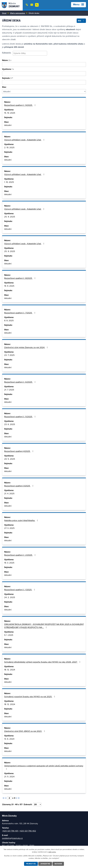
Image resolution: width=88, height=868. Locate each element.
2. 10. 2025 (9, 147)
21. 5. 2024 (9, 777)
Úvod (4, 13)
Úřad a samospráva (17, 13)
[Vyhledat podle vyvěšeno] (44, 74)
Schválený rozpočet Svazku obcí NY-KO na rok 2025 (30, 697)
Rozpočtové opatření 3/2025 (19, 486)
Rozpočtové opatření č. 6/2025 (20, 382)
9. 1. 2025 (9, 635)
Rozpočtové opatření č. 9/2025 (20, 105)
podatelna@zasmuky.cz (12, 838)
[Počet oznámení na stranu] (37, 804)
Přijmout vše (31, 864)
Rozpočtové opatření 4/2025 (19, 451)
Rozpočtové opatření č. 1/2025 (20, 590)
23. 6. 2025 (10, 424)
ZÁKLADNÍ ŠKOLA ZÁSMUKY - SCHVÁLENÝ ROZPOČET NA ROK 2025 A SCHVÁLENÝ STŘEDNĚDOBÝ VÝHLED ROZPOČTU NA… (44, 626)
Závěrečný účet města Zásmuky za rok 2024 (26, 347)
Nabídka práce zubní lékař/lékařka (22, 520)
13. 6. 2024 (9, 739)
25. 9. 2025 (10, 217)
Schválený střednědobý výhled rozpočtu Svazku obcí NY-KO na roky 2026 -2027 (43, 662)
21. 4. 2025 (9, 493)
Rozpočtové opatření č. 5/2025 (20, 417)
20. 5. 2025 (10, 459)
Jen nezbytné (45, 864)
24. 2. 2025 (10, 597)
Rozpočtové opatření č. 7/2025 (20, 313)
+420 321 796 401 (10, 831)
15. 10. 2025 (10, 113)
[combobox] (30, 53)
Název (6, 60)
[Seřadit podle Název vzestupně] (11, 60)
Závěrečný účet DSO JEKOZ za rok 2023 (25, 731)
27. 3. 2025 (9, 528)
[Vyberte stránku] (9, 798)
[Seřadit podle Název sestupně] (11, 61)
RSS (81, 21)
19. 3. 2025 (9, 563)
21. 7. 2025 (9, 390)
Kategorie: (7, 52)
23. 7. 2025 (9, 355)
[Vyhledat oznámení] (44, 64)
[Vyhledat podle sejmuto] (44, 82)
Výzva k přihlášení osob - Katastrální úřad (25, 140)
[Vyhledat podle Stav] (44, 91)
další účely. (52, 852)
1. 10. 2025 (9, 182)
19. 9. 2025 (9, 286)
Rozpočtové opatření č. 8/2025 (20, 278)
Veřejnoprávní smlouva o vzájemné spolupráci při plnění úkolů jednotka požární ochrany (44, 767)
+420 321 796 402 (28, 831)
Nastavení (58, 864)
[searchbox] (30, 53)
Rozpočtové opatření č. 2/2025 (20, 555)
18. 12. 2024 (10, 670)
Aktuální (8, 125)
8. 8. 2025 (9, 320)
